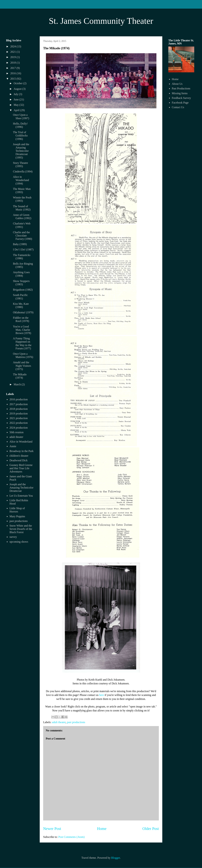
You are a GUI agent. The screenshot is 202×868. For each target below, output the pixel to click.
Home (102, 829)
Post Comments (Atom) (71, 837)
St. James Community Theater (101, 21)
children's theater (19, 456)
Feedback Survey (181, 98)
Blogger (116, 858)
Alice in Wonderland (21, 442)
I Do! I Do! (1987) (23, 250)
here (102, 695)
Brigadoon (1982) (23, 290)
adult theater (59, 722)
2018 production (19, 409)
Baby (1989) (20, 244)
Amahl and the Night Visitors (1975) (22, 366)
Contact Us (178, 107)
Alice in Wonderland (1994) (21, 180)
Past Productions (181, 88)
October (18, 83)
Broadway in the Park (21, 451)
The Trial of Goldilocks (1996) (20, 135)
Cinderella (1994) (23, 171)
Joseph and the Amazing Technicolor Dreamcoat (21, 488)
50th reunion (16, 432)
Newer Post (52, 829)
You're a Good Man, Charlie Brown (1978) (22, 330)
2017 (13, 68)
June (16, 99)
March (18, 384)
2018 (13, 63)
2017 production (19, 404)
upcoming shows (19, 542)
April (17, 110)
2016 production (19, 399)
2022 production (19, 423)
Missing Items (180, 93)
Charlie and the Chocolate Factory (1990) (23, 236)
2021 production (19, 418)
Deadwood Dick (18, 460)
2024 (13, 46)
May (16, 105)
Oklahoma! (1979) (23, 312)
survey (13, 537)
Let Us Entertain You (21, 496)
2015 (13, 79)
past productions (76, 722)
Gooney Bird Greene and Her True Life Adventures (21, 468)
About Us (177, 84)
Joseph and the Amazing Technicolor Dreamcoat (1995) (21, 151)
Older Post (151, 829)
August (18, 89)
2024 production (19, 428)
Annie (13, 446)
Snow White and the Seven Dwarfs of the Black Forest (21, 529)
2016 (13, 73)
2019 (13, 57)
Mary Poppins (17, 516)
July (16, 94)
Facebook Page (180, 103)
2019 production (19, 414)
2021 (13, 52)
